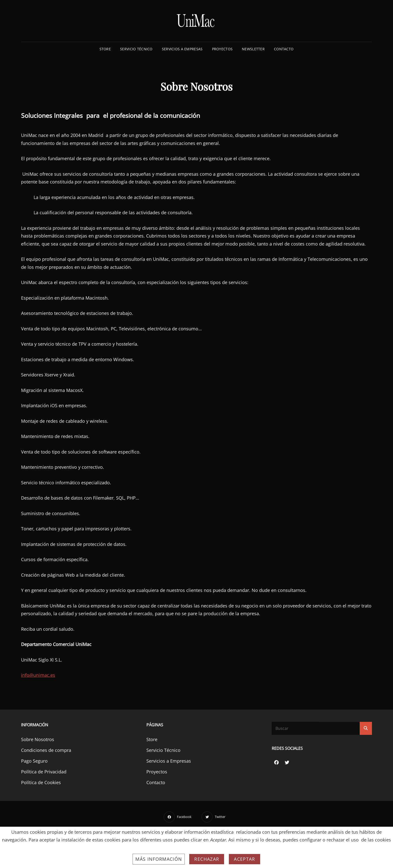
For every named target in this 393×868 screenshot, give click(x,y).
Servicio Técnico (136, 49)
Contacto (284, 49)
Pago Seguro (34, 761)
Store (105, 49)
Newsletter (253, 49)
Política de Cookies (41, 782)
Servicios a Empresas (182, 49)
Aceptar (244, 859)
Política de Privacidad (44, 772)
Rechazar (207, 859)
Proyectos (222, 49)
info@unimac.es (38, 675)
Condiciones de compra (46, 750)
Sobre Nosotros (38, 739)
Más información (159, 859)
